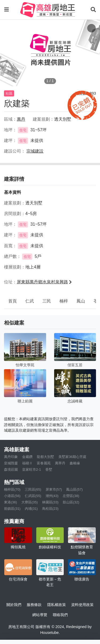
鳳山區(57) (74, 489)
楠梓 (64, 301)
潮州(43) (52, 496)
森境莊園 (11, 470)
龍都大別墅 (45, 457)
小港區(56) (12, 496)
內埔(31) (31, 509)
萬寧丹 (60, 463)
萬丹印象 (11, 457)
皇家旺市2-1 (32, 470)
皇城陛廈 (11, 463)
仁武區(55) (33, 496)
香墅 (49, 470)
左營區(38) (71, 496)
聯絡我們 (60, 615)
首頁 (13, 301)
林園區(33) (50, 502)
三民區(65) (33, 489)
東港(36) (11, 502)
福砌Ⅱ (27, 463)
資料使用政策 (82, 605)
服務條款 (34, 605)
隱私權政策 (57, 605)
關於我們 (14, 605)
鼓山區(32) (71, 502)
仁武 (30, 301)
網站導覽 (40, 615)
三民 (47, 301)
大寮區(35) (30, 502)
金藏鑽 (27, 457)
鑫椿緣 (75, 463)
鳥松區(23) (50, 509)
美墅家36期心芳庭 (72, 457)
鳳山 (81, 301)
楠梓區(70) (12, 489)
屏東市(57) (54, 489)
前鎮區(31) (12, 509)
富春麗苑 (44, 463)
